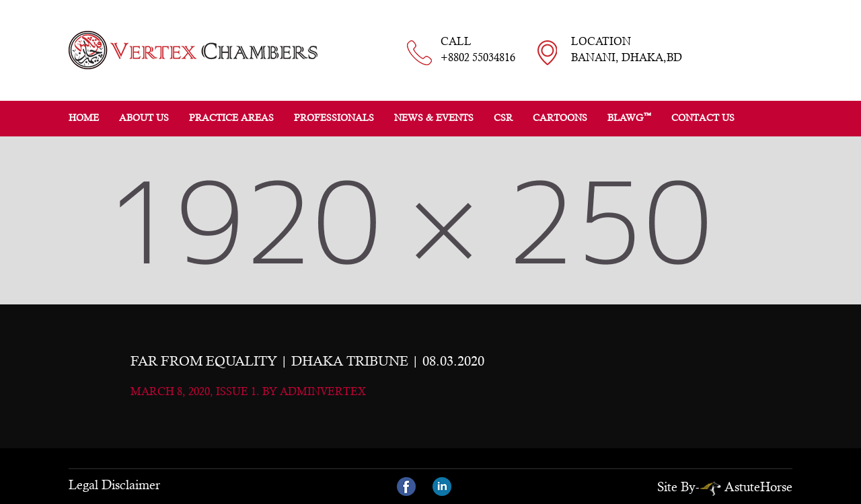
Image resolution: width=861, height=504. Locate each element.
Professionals (334, 118)
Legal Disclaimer (114, 485)
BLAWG (629, 117)
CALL (478, 50)
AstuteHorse (746, 487)
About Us (144, 118)
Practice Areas (231, 118)
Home (84, 118)
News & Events (434, 118)
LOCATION (627, 50)
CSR (503, 118)
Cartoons (560, 118)
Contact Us (703, 118)
